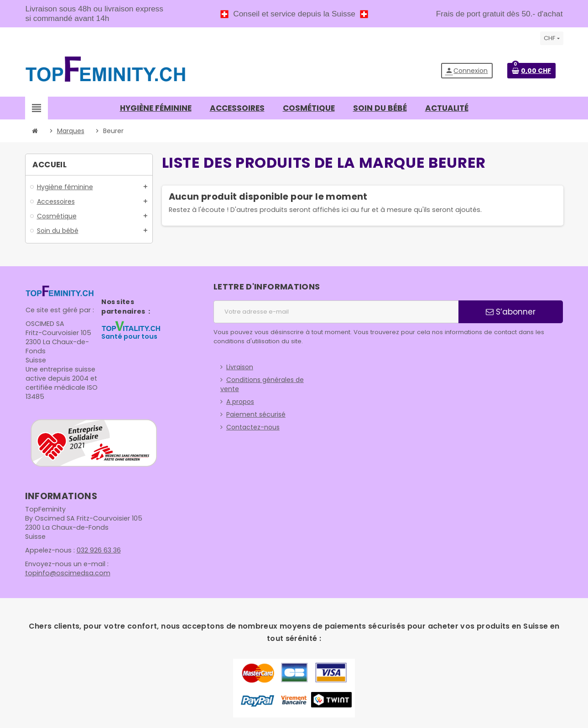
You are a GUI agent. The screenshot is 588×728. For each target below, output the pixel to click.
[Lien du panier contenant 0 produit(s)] (531, 71)
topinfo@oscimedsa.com (66, 573)
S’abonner (511, 312)
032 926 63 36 (96, 550)
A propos (240, 402)
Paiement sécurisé (256, 414)
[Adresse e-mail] (336, 312)
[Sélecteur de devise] (552, 38)
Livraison (240, 367)
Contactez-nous (253, 427)
